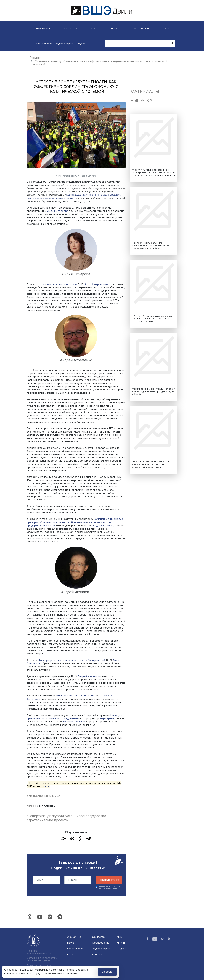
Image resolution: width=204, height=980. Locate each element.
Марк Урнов (107, 718)
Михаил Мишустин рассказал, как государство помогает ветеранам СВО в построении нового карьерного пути (154, 173)
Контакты (98, 954)
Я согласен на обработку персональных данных (109, 887)
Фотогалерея (44, 44)
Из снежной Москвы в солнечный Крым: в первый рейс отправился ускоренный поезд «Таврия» (151, 464)
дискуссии (56, 816)
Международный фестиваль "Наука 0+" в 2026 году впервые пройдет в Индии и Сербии (154, 391)
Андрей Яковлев (103, 525)
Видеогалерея (64, 44)
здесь (46, 786)
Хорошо (107, 972)
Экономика (43, 29)
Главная (35, 58)
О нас (71, 954)
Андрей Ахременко (96, 284)
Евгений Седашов (74, 722)
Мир (94, 29)
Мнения (169, 29)
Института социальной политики (76, 696)
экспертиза (36, 816)
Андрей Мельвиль (89, 676)
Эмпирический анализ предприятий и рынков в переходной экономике (75, 521)
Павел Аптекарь (45, 806)
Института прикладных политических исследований (74, 717)
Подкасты (81, 44)
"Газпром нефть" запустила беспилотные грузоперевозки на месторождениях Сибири (151, 245)
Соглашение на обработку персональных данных (42, 959)
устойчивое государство (86, 816)
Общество (71, 29)
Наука (115, 29)
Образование (142, 29)
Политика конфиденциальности (39, 952)
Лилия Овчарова (58, 211)
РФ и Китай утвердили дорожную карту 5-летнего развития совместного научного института (153, 319)
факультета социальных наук (60, 284)
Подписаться (109, 880)
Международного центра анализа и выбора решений (72, 660)
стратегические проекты (48, 820)
